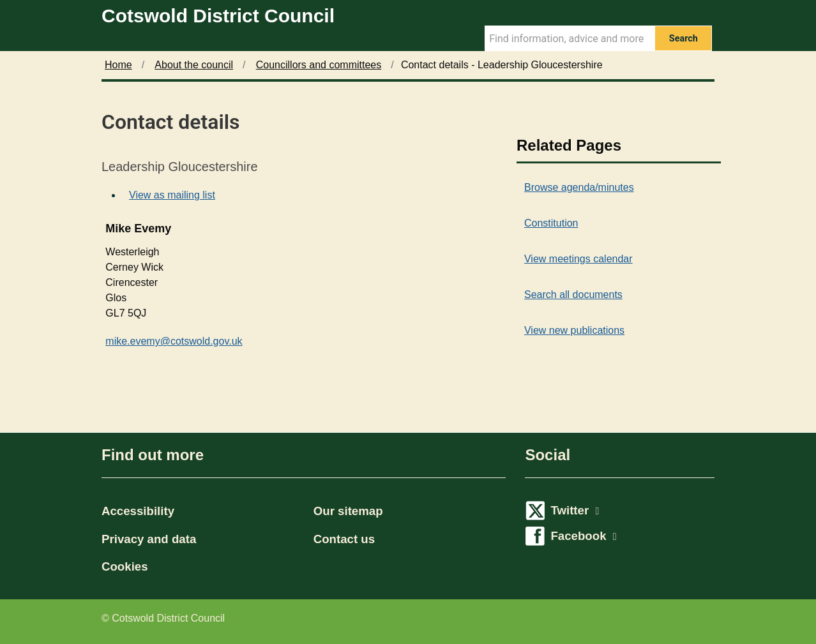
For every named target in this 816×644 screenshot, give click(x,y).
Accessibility (138, 511)
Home (118, 65)
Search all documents (573, 295)
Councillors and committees (319, 65)
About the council (194, 65)
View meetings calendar (578, 259)
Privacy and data (149, 539)
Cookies (125, 566)
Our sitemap (348, 511)
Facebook (583, 536)
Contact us (344, 539)
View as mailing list (172, 195)
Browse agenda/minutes (579, 187)
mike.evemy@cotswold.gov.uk (174, 341)
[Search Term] (570, 38)
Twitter (575, 510)
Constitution (551, 223)
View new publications (574, 330)
